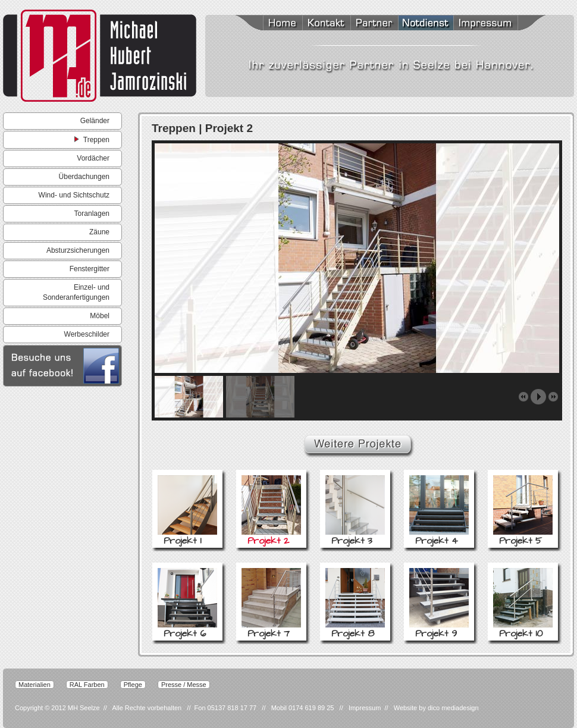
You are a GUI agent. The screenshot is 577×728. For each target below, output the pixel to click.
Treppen (92, 139)
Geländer (95, 121)
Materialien (35, 685)
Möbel (100, 316)
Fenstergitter (90, 269)
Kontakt (326, 24)
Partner (374, 24)
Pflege (133, 685)
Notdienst (426, 24)
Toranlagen (92, 214)
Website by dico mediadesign (436, 708)
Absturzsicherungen (78, 250)
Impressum (499, 24)
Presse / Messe (184, 685)
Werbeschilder (87, 334)
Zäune (99, 232)
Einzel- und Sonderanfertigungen (76, 292)
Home (268, 24)
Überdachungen (84, 177)
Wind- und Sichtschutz (74, 195)
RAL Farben (87, 685)
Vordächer (93, 158)
